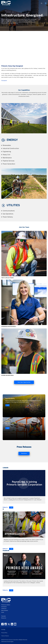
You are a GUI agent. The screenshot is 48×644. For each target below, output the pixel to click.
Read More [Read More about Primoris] (24, 453)
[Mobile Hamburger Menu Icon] (46, 3)
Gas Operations (8, 214)
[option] (24, 15)
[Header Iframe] (37, 1)
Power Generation (9, 164)
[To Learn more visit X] (8, 549)
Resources (4, 618)
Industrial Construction (11, 149)
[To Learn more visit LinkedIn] (8, 507)
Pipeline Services (9, 161)
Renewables (7, 145)
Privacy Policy (4, 633)
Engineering (7, 152)
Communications (9, 211)
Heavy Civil (6, 155)
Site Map (3, 630)
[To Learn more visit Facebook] (8, 590)
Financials (3, 616)
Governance (4, 607)
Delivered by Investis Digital (7, 642)
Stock (3, 612)
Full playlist (4, 81)
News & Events (5, 611)
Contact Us (4, 609)
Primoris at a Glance (6, 605)
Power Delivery (8, 217)
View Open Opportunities (24, 382)
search (42, 4)
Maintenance (7, 158)
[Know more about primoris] (7, 428)
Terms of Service (5, 636)
